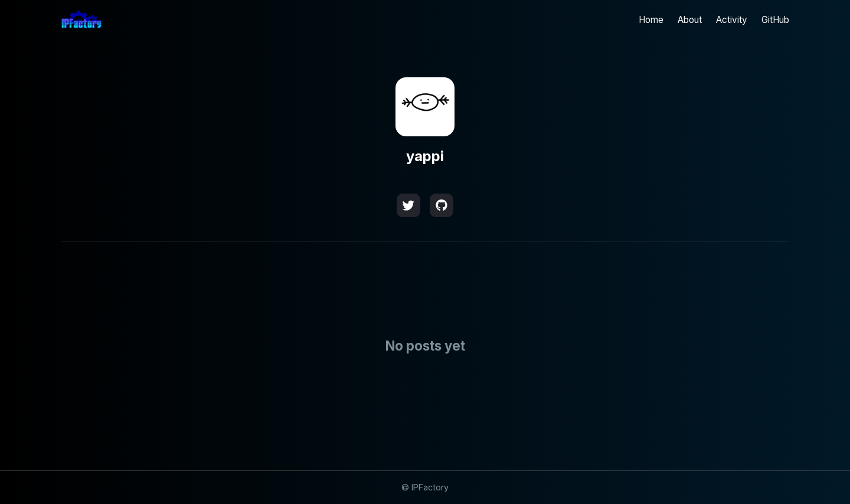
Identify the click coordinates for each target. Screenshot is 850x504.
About (690, 20)
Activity (732, 20)
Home (651, 20)
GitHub (775, 20)
